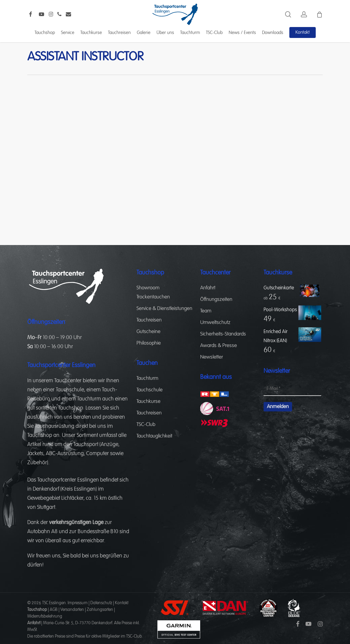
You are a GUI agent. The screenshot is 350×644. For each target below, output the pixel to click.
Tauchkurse (148, 402)
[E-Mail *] (292, 389)
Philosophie (149, 343)
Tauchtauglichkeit (154, 436)
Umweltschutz (215, 323)
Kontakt (122, 603)
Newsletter (212, 357)
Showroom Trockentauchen (153, 293)
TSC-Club (146, 425)
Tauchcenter (68, 381)
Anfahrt (208, 288)
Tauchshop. (71, 408)
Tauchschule (70, 390)
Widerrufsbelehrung (45, 616)
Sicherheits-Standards (223, 334)
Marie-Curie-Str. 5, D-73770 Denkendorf (78, 623)
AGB (54, 610)
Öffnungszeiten (216, 300)
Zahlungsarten (100, 610)
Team (206, 311)
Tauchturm (89, 399)
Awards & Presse (219, 346)
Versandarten (72, 610)
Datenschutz (101, 603)
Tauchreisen (149, 320)
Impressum (78, 603)
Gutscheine (148, 332)
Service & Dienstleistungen (164, 309)
